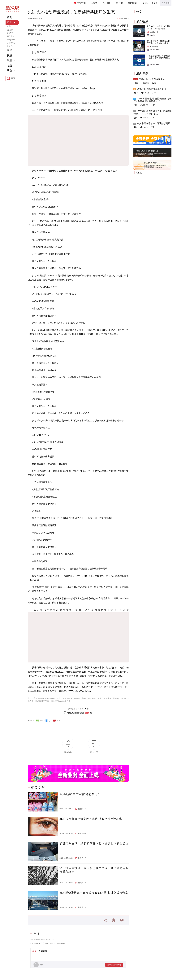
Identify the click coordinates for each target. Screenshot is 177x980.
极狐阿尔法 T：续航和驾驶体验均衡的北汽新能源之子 (94, 845)
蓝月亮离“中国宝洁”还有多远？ (80, 794)
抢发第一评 (124, 19)
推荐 (9, 26)
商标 (9, 51)
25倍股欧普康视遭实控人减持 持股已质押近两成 (91, 819)
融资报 (10, 33)
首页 (9, 17)
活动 (9, 70)
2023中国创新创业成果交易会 (152, 89)
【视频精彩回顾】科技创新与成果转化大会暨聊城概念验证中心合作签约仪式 (158, 58)
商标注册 (81, 3)
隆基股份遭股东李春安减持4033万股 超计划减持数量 (94, 893)
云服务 (94, 3)
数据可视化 (36, 943)
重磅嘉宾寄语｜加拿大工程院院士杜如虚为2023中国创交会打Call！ (159, 43)
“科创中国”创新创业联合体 (152, 79)
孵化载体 (11, 36)
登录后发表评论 (114, 965)
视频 (9, 55)
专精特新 (11, 40)
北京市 (10, 46)
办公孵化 (107, 3)
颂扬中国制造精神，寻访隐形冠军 (154, 123)
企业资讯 (11, 43)
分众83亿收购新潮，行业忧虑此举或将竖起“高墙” (158, 27)
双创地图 (132, 3)
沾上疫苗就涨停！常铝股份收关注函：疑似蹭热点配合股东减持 (94, 870)
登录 (34, 951)
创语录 (10, 30)
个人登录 (166, 3)
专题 (9, 65)
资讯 (9, 22)
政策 (9, 60)
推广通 (119, 3)
